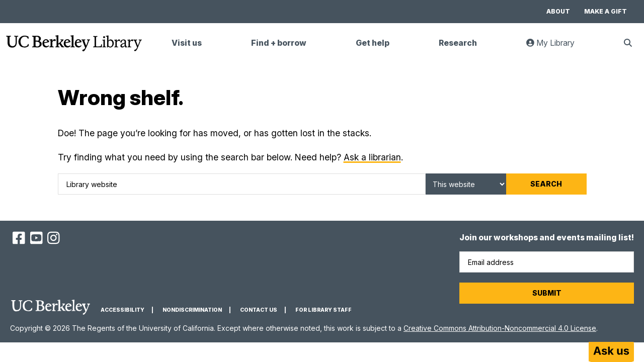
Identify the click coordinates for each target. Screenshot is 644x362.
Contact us (259, 310)
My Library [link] (556, 47)
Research (458, 43)
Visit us (187, 43)
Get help (373, 43)
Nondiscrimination (192, 310)
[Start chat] (611, 352)
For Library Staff (324, 310)
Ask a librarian (372, 157)
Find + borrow (279, 43)
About (558, 11)
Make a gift (606, 11)
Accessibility (123, 310)
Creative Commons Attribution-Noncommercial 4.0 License (500, 328)
